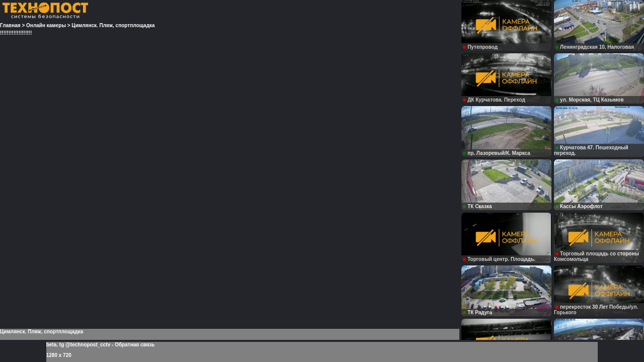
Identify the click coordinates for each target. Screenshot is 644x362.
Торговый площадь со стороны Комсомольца (596, 256)
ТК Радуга (477, 312)
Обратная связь (135, 345)
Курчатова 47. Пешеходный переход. (591, 150)
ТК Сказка (477, 206)
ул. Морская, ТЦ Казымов (590, 100)
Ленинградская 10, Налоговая (595, 47)
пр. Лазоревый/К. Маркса (497, 153)
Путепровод (480, 47)
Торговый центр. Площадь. (499, 259)
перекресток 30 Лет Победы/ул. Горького (596, 310)
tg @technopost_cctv (85, 345)
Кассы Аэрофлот (579, 206)
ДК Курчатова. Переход (494, 100)
